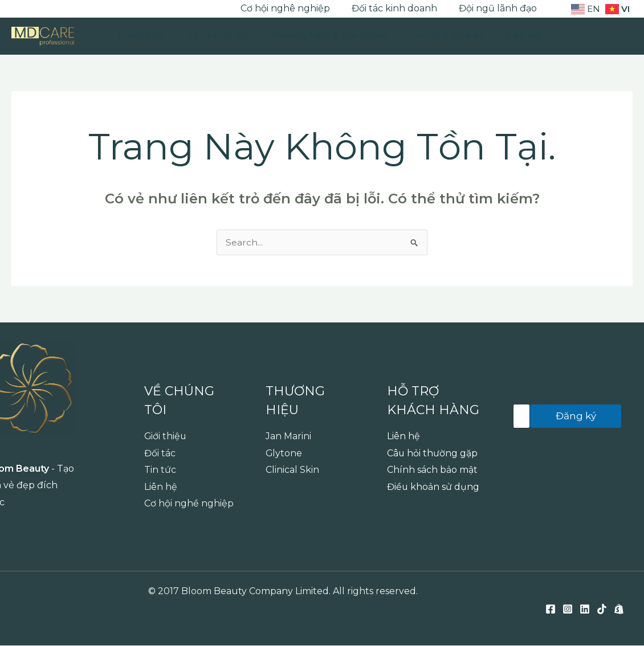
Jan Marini (288, 436)
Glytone (284, 453)
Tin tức (160, 470)
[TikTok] (68, 9)
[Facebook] (17, 9)
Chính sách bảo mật (432, 470)
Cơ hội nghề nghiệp (189, 504)
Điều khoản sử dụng (433, 487)
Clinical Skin (292, 470)
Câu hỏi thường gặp (433, 453)
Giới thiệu (166, 436)
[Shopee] (85, 9)
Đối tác (160, 453)
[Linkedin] (51, 9)
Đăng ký (576, 416)
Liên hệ (161, 487)
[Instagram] (34, 9)
